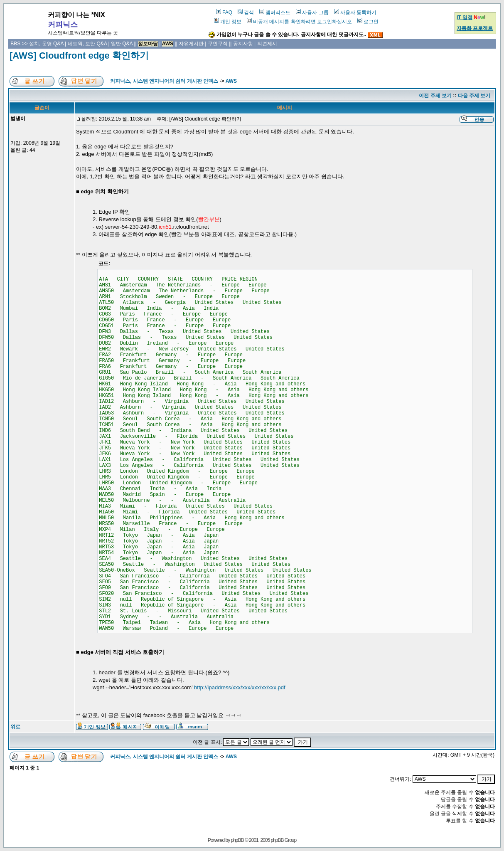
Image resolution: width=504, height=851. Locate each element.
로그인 (368, 22)
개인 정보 (228, 22)
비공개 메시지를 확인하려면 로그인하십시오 (299, 22)
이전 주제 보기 (435, 96)
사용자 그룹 (312, 12)
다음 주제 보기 (474, 96)
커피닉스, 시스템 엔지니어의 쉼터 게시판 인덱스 (164, 81)
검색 (246, 12)
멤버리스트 (275, 12)
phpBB (237, 840)
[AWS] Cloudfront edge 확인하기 (79, 55)
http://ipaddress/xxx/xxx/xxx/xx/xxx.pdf (240, 687)
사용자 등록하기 (355, 12)
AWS (231, 81)
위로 (15, 727)
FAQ (224, 12)
